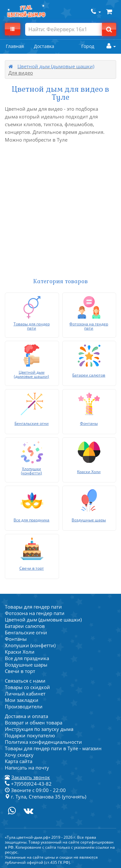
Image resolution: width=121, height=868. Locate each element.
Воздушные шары (26, 665)
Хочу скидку (19, 755)
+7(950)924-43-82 (28, 784)
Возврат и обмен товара (34, 723)
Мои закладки (22, 700)
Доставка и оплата (26, 716)
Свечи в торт (20, 671)
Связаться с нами (25, 681)
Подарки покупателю (30, 735)
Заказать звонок (31, 777)
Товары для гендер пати (33, 607)
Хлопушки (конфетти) (30, 645)
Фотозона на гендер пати (35, 613)
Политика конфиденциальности (43, 742)
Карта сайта (19, 761)
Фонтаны (16, 639)
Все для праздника (27, 658)
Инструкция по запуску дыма (39, 729)
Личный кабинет (25, 694)
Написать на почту (27, 768)
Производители (24, 706)
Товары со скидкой (27, 687)
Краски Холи (20, 652)
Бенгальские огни (26, 632)
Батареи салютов (25, 626)
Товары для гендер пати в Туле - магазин (53, 748)
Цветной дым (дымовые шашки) (56, 66)
